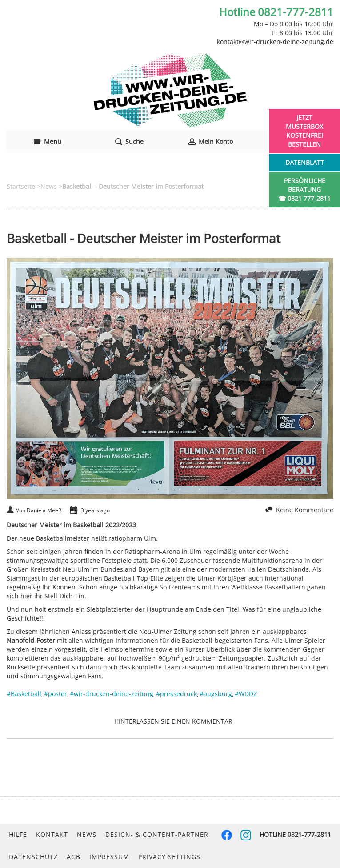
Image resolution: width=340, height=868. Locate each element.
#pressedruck (176, 694)
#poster (56, 694)
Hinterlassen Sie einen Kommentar (173, 721)
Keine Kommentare (305, 510)
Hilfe (18, 834)
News (87, 834)
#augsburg (216, 694)
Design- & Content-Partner (157, 834)
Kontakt (52, 834)
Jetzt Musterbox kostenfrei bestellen (304, 131)
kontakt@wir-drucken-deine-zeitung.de (275, 42)
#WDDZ (246, 694)
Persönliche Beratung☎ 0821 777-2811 (304, 189)
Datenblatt (305, 162)
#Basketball (24, 694)
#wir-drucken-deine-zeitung (112, 694)
